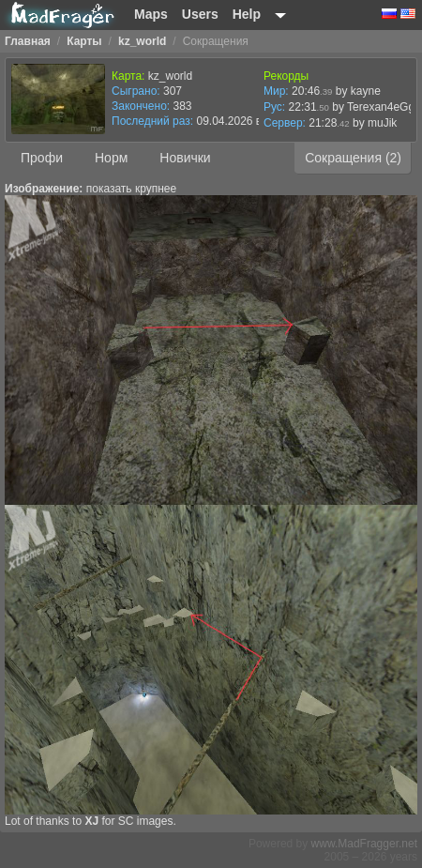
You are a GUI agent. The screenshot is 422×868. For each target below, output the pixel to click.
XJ (91, 821)
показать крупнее (131, 189)
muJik (382, 123)
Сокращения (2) (353, 158)
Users (200, 14)
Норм (111, 158)
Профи (42, 158)
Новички (185, 158)
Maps (151, 14)
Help (247, 14)
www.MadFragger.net (364, 844)
